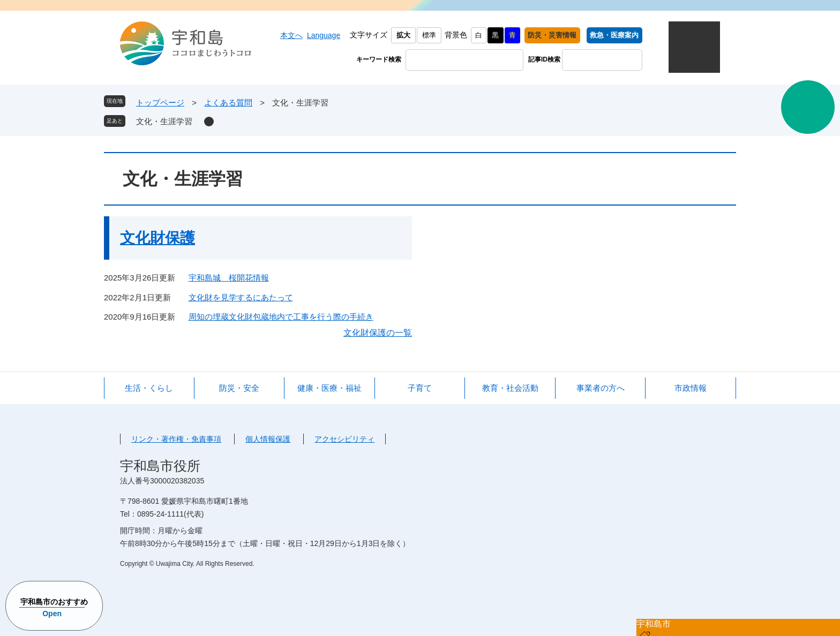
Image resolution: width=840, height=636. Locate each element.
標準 (429, 35)
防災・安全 (239, 388)
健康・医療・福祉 (329, 388)
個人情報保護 (268, 439)
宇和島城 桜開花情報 (229, 278)
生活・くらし (149, 388)
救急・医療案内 (614, 35)
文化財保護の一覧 (378, 333)
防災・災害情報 (552, 35)
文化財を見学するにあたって (241, 297)
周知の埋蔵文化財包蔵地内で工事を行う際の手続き (281, 317)
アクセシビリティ (344, 439)
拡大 (403, 35)
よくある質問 (228, 103)
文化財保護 (157, 238)
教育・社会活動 (510, 388)
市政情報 (691, 388)
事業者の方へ (601, 388)
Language (324, 35)
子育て (420, 388)
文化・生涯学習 (164, 121)
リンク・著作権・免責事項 (176, 439)
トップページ (160, 103)
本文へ (291, 35)
